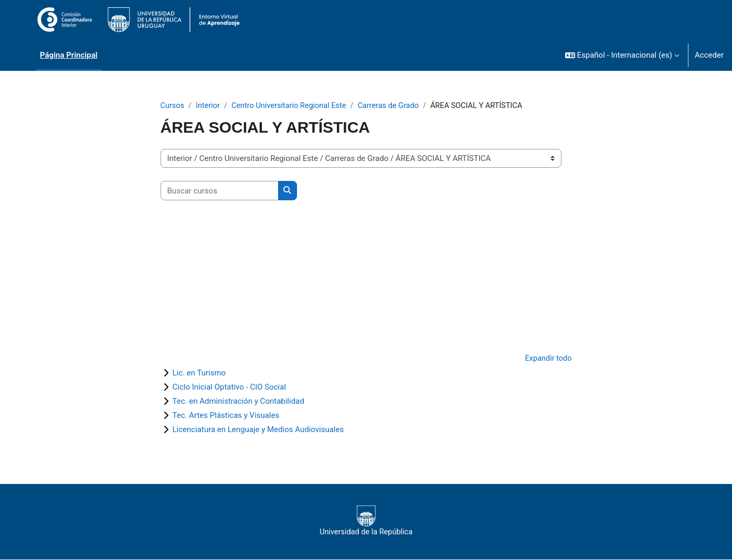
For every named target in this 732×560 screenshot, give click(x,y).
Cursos (173, 106)
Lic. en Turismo (199, 373)
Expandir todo (547, 359)
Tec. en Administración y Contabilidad (238, 402)
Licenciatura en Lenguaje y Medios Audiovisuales (258, 430)
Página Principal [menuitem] (69, 55)
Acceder (709, 55)
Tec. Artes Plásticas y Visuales (226, 416)
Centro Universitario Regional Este (293, 106)
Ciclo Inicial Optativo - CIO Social (230, 387)
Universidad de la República (366, 522)
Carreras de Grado (395, 106)
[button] (622, 55)
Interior (209, 106)
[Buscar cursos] (220, 191)
